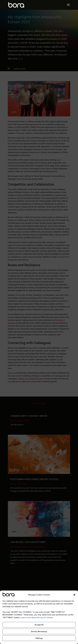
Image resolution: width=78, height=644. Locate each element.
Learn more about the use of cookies (37, 618)
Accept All (39, 625)
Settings (39, 638)
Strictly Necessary (39, 631)
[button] (74, 595)
